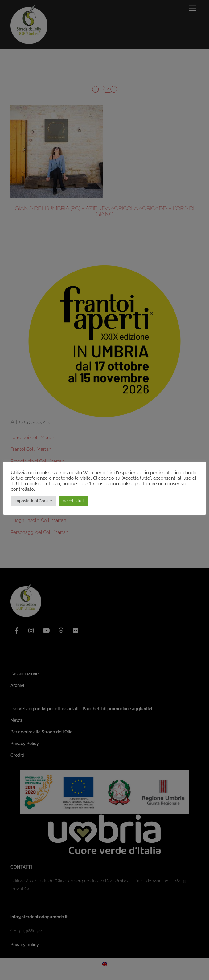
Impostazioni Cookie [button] (33, 501)
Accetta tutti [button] (74, 501)
